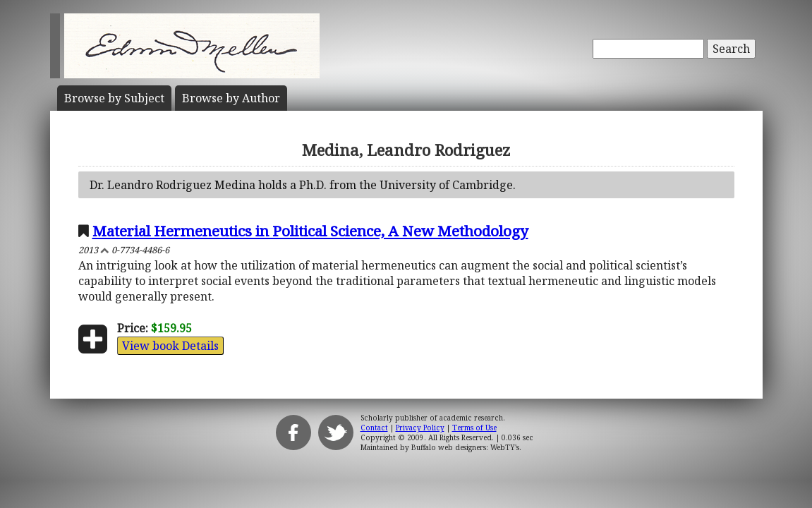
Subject (114, 98)
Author (231, 98)
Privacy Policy (420, 428)
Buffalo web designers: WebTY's (465, 447)
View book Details (170, 346)
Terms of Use (474, 428)
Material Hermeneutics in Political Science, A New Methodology (310, 231)
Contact (374, 428)
